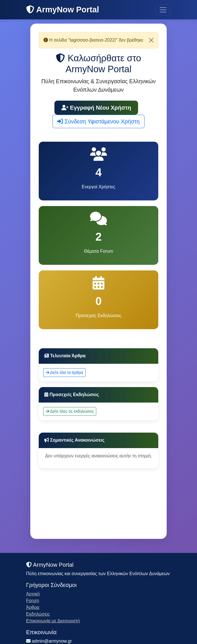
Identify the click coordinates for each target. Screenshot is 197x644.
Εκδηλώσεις (38, 614)
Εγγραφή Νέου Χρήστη (96, 108)
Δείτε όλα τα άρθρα (64, 372)
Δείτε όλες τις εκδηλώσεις (70, 411)
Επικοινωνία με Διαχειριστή (53, 621)
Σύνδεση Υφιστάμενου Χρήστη (98, 121)
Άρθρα (33, 607)
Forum (33, 601)
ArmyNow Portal (63, 10)
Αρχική (33, 594)
